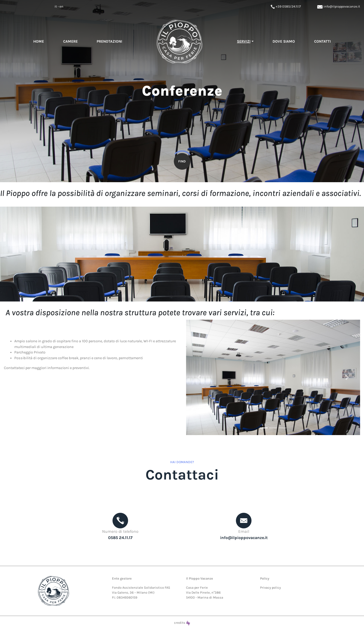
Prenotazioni (109, 41)
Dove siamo (284, 41)
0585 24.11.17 (120, 538)
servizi (244, 41)
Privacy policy (270, 588)
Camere (70, 41)
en (61, 6)
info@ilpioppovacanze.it (339, 6)
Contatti (322, 41)
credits (182, 623)
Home (39, 41)
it (56, 6)
